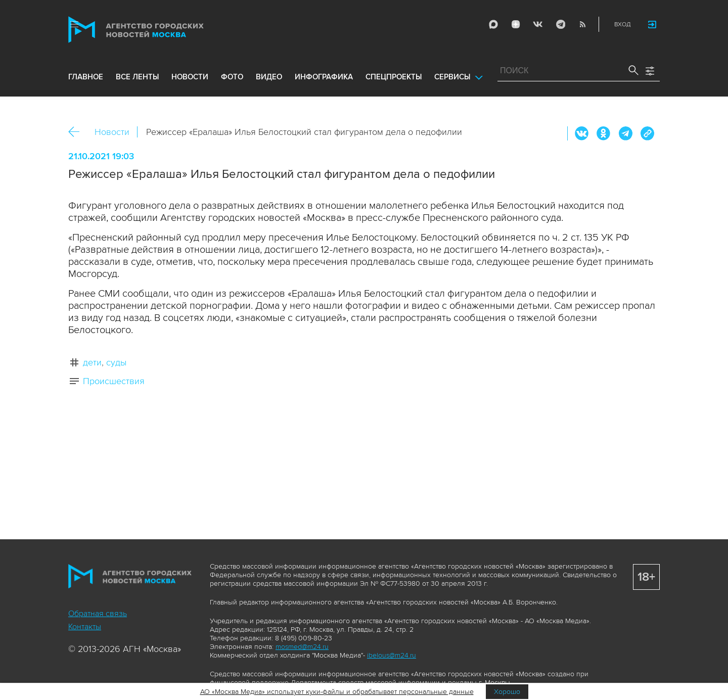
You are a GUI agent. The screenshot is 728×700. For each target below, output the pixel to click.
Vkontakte (538, 24)
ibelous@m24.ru (392, 655)
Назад (78, 132)
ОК (604, 133)
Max (493, 24)
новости (190, 77)
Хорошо (507, 692)
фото (232, 77)
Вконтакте (582, 133)
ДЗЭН (516, 24)
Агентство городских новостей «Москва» (155, 30)
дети (92, 362)
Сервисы (452, 77)
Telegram (560, 24)
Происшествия (114, 381)
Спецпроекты (394, 77)
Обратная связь (98, 614)
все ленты (137, 77)
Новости (112, 132)
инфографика (324, 77)
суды (116, 362)
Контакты (85, 627)
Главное (86, 77)
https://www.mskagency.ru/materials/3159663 (647, 133)
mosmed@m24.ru (302, 647)
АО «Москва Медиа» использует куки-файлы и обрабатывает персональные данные (337, 692)
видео (269, 77)
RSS (582, 24)
